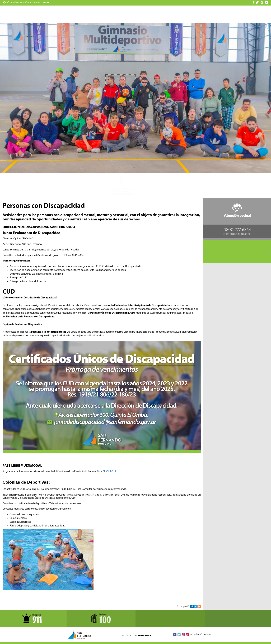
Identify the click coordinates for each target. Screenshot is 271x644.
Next (267, 252)
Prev (207, 252)
